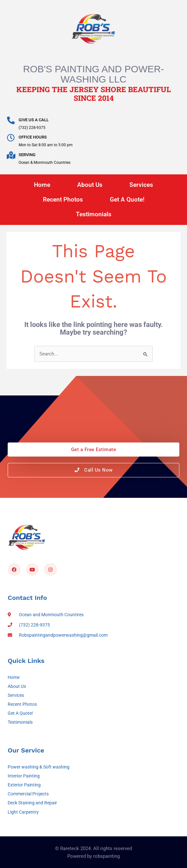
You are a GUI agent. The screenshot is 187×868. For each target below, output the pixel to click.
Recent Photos (63, 199)
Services (141, 185)
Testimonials (94, 214)
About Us (90, 185)
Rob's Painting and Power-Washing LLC (93, 74)
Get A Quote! (127, 199)
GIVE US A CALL (34, 120)
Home (42, 185)
